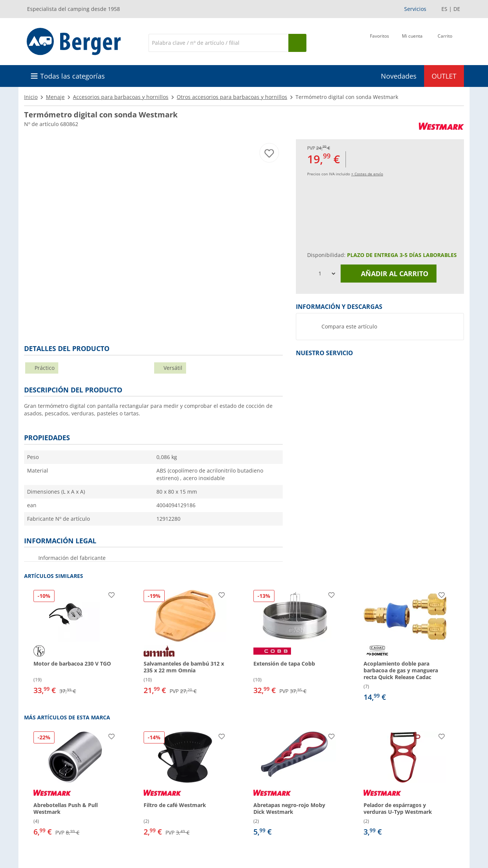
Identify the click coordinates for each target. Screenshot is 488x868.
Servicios (415, 9)
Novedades (399, 76)
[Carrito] (445, 42)
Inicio (31, 97)
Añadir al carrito (389, 274)
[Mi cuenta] (412, 42)
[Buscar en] (218, 43)
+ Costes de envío (367, 174)
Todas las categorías (73, 76)
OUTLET (444, 76)
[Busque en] (297, 43)
